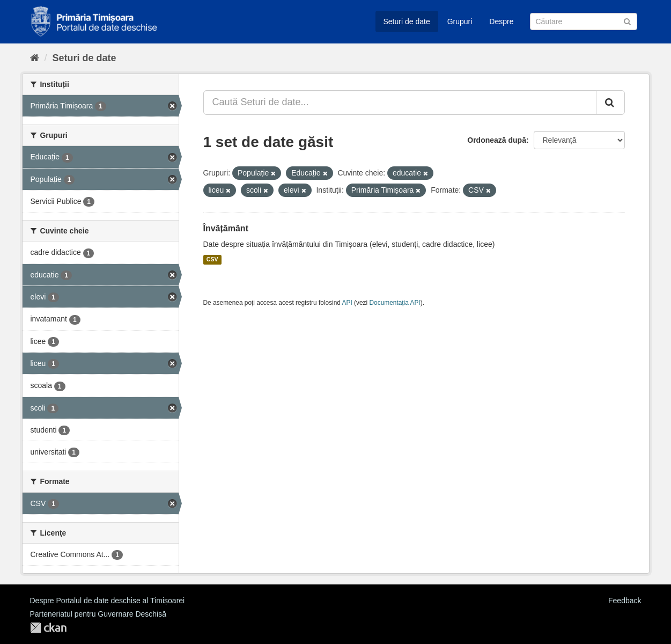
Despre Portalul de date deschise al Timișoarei (108, 601)
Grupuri (460, 21)
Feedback (625, 601)
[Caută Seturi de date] (584, 21)
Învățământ (226, 228)
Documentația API (395, 303)
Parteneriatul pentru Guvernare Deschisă (98, 614)
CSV (212, 260)
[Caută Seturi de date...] (400, 103)
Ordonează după (497, 140)
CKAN (48, 628)
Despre (501, 21)
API (347, 303)
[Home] (35, 58)
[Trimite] (627, 21)
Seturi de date (407, 21)
